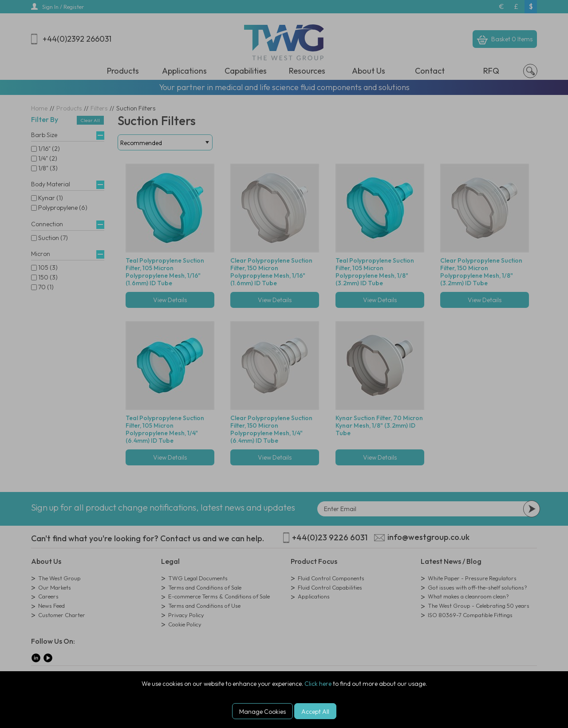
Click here (318, 684)
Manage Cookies (262, 712)
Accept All (315, 712)
